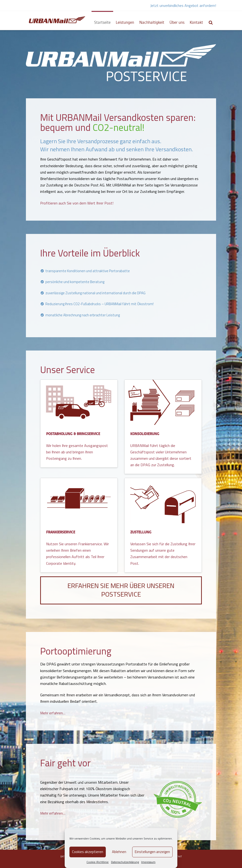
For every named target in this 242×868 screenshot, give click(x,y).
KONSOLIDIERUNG (145, 434)
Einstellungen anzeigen (152, 852)
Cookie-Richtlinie (98, 862)
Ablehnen (119, 852)
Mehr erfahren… (53, 713)
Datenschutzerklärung (125, 862)
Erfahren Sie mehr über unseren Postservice (121, 590)
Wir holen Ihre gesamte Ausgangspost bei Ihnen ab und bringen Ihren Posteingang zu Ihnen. (77, 452)
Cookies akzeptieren (88, 852)
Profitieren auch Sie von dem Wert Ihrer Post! (77, 203)
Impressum (148, 862)
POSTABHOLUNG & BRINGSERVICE (73, 434)
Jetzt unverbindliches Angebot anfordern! (183, 5)
